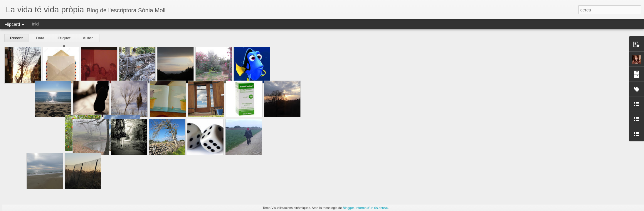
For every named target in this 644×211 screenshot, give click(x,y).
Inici (35, 24)
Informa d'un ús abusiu (372, 208)
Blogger (348, 208)
